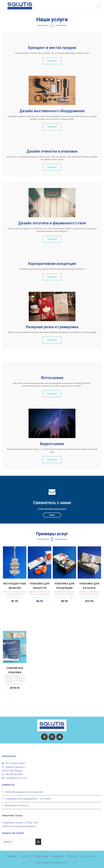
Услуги (25, 856)
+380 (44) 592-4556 (14, 774)
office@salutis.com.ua (16, 778)
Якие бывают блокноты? (17, 805)
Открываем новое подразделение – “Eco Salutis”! (28, 799)
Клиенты (58, 856)
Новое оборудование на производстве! (24, 792)
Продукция (41, 856)
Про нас (73, 856)
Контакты (88, 856)
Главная (11, 856)
